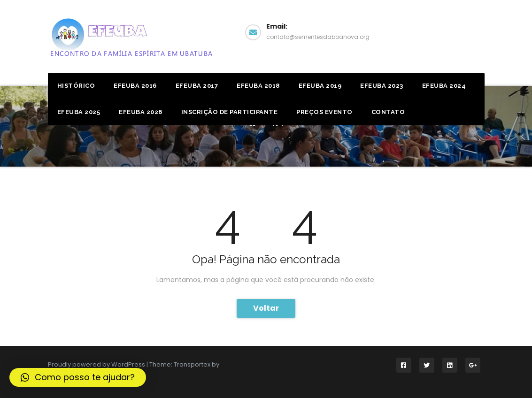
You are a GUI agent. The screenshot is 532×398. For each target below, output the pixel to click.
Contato (388, 112)
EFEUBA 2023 (382, 86)
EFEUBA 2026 (141, 112)
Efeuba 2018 (258, 86)
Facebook (450, 31)
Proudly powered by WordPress (97, 364)
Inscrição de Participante (230, 112)
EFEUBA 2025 (79, 112)
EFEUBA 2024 (444, 86)
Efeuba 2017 (197, 86)
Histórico (76, 86)
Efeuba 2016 (135, 86)
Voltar (266, 308)
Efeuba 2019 (320, 86)
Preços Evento (324, 112)
